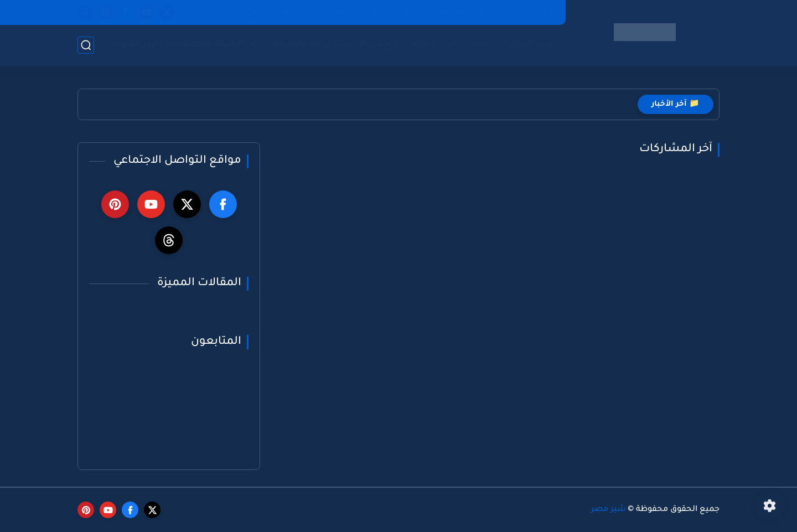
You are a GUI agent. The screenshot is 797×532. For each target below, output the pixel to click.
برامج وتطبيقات (298, 45)
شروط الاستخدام (398, 12)
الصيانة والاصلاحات (205, 45)
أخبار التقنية (434, 45)
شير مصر (609, 510)
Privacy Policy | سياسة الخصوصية (497, 12)
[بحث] (86, 45)
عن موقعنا (296, 12)
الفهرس (342, 12)
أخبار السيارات (525, 45)
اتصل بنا (251, 12)
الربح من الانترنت (371, 45)
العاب (477, 45)
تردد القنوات (134, 45)
